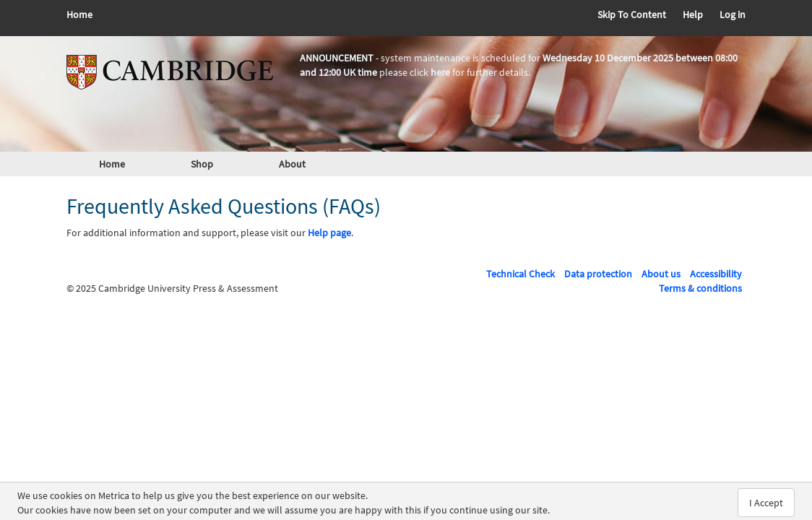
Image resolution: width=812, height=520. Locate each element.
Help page (329, 233)
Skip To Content (632, 14)
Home (79, 14)
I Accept (766, 503)
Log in (733, 14)
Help (693, 14)
